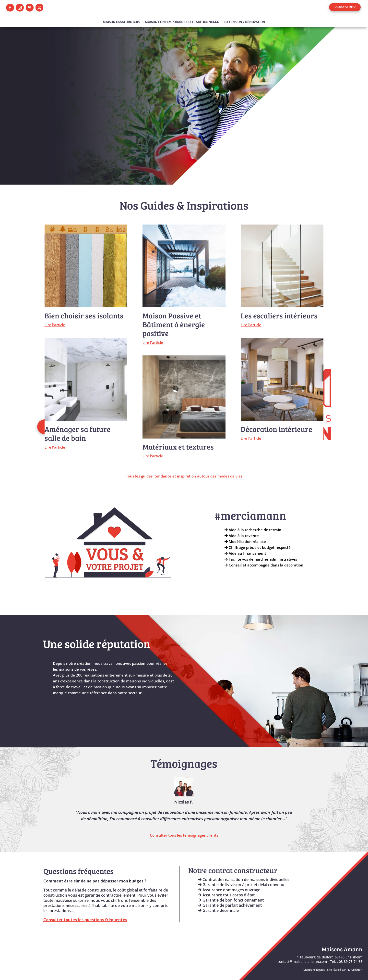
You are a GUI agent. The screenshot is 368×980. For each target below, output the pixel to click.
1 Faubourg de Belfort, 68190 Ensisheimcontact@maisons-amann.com (320, 959)
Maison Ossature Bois (121, 22)
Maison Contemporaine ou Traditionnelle (182, 22)
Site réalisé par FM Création (345, 970)
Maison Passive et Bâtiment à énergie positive (174, 324)
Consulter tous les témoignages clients (184, 835)
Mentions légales (314, 970)
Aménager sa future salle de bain (77, 433)
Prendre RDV (345, 7)
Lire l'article (55, 325)
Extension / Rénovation (245, 22)
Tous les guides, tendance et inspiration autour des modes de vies (184, 476)
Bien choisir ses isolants (84, 315)
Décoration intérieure (276, 429)
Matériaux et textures (178, 447)
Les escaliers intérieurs (279, 315)
